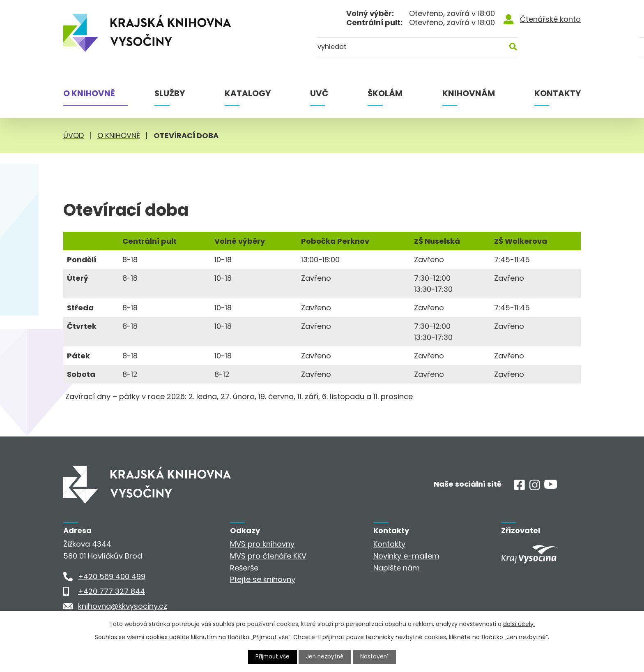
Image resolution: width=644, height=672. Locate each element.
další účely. (519, 624)
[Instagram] (535, 487)
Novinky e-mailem (406, 556)
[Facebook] (520, 487)
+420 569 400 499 (112, 576)
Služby (170, 93)
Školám (385, 93)
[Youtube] (551, 486)
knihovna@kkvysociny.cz (123, 606)
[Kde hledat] (541, 48)
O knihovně (89, 93)
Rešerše (244, 568)
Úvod (74, 135)
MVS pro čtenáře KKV (268, 556)
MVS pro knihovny (262, 544)
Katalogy (248, 93)
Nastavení (376, 657)
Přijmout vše (272, 657)
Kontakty (558, 93)
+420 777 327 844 (112, 591)
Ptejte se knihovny (263, 579)
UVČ (319, 93)
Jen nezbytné (325, 657)
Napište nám (397, 568)
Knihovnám (469, 93)
